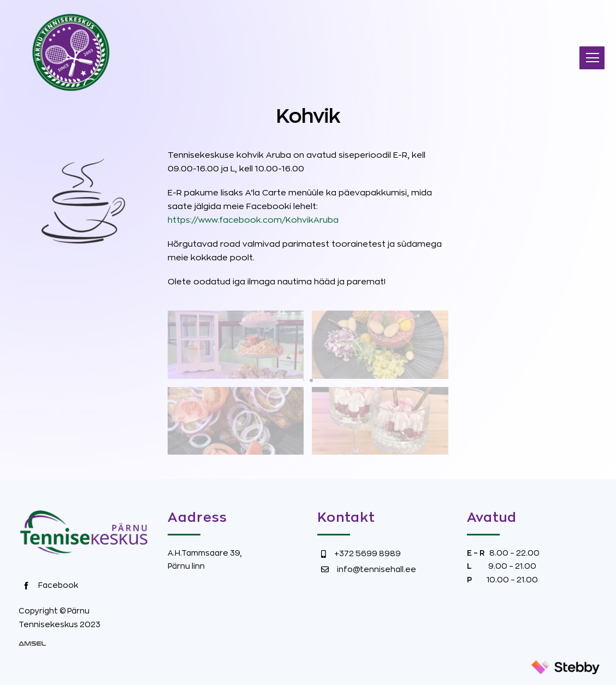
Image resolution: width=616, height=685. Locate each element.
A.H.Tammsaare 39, (205, 553)
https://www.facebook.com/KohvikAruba (253, 220)
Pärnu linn (186, 566)
